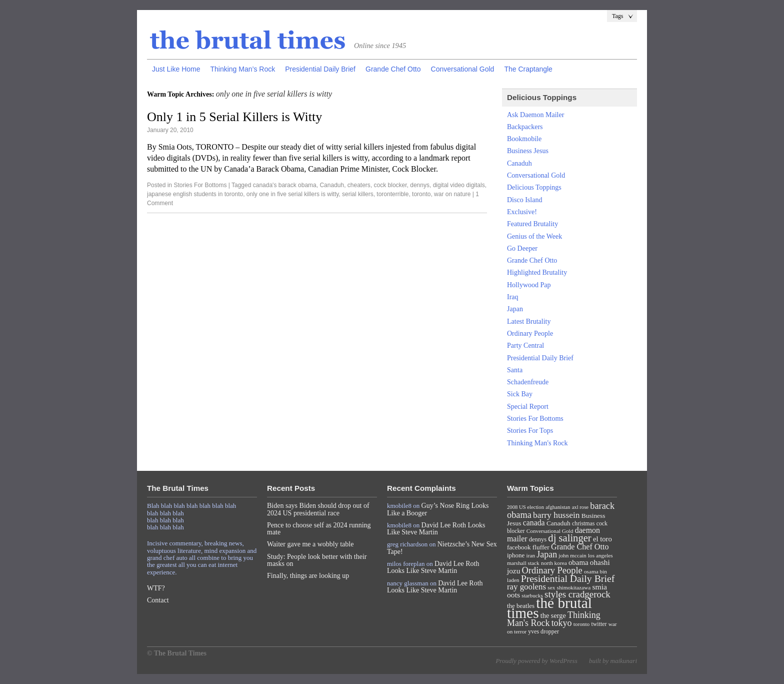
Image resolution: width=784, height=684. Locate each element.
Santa (515, 370)
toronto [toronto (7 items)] (582, 624)
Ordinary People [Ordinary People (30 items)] (552, 570)
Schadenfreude (528, 382)
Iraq (513, 297)
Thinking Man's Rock (537, 443)
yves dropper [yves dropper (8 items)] (543, 631)
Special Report (528, 407)
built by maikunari (613, 661)
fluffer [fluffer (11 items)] (541, 547)
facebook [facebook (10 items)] (519, 547)
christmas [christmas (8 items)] (583, 523)
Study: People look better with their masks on (317, 560)
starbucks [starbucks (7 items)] (532, 595)
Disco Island (524, 200)
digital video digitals (459, 185)
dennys (420, 185)
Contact (158, 600)
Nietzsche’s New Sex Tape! (442, 548)
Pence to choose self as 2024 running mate (319, 529)
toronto (421, 194)
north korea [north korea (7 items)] (554, 563)
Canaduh (332, 185)
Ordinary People (530, 333)
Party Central (525, 346)
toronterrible (392, 194)
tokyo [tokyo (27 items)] (562, 623)
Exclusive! (522, 212)
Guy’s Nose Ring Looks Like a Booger (438, 509)
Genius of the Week (534, 236)
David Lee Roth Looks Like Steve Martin (436, 529)
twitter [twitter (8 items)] (599, 624)
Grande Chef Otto (393, 69)
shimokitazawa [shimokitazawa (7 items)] (574, 587)
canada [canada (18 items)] (534, 523)
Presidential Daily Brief (320, 69)
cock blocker (390, 185)
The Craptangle (528, 69)
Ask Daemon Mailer (535, 115)
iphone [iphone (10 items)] (516, 555)
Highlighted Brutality (537, 272)
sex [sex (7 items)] (551, 587)
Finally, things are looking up (308, 576)
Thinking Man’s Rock (242, 69)
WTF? (156, 588)
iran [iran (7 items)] (531, 555)
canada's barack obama (285, 185)
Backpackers (525, 127)
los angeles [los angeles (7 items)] (600, 555)
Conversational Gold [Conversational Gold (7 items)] (550, 531)
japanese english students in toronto (195, 194)
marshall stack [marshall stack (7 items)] (523, 563)
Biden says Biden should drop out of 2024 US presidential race (318, 509)
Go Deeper (522, 248)
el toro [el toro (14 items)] (602, 539)
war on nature (452, 194)
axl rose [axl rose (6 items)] (580, 507)
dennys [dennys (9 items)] (538, 539)
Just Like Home (176, 69)
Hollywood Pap (529, 285)
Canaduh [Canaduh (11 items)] (558, 523)
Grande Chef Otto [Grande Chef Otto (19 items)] (580, 547)
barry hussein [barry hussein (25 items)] (556, 515)
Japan (515, 309)
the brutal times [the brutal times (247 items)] (549, 608)
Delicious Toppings (534, 187)
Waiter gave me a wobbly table (310, 544)
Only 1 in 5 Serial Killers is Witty (234, 117)
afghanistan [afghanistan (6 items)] (558, 507)
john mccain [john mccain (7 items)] (572, 555)
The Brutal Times (248, 41)
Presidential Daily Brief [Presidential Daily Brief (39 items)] (568, 578)
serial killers (358, 194)
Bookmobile (524, 139)
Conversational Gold (463, 69)
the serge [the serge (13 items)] (553, 615)
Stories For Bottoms (200, 185)
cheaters (359, 185)
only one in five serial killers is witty (293, 194)
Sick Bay (520, 394)
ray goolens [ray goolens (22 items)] (526, 587)
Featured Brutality (532, 224)
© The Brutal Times (177, 653)
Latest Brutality (529, 321)
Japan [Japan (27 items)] (547, 554)
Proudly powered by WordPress (536, 661)
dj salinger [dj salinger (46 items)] (569, 538)
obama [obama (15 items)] (578, 562)
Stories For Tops (530, 431)
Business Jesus (528, 151)
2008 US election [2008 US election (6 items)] (525, 507)
